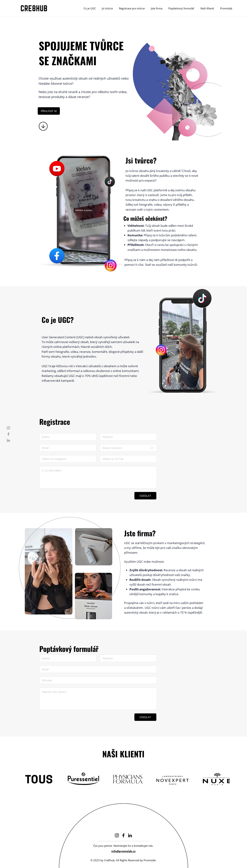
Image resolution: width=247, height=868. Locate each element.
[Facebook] (8, 434)
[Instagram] (8, 428)
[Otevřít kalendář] (152, 448)
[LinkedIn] (8, 440)
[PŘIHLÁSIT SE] (49, 111)
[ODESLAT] (145, 496)
